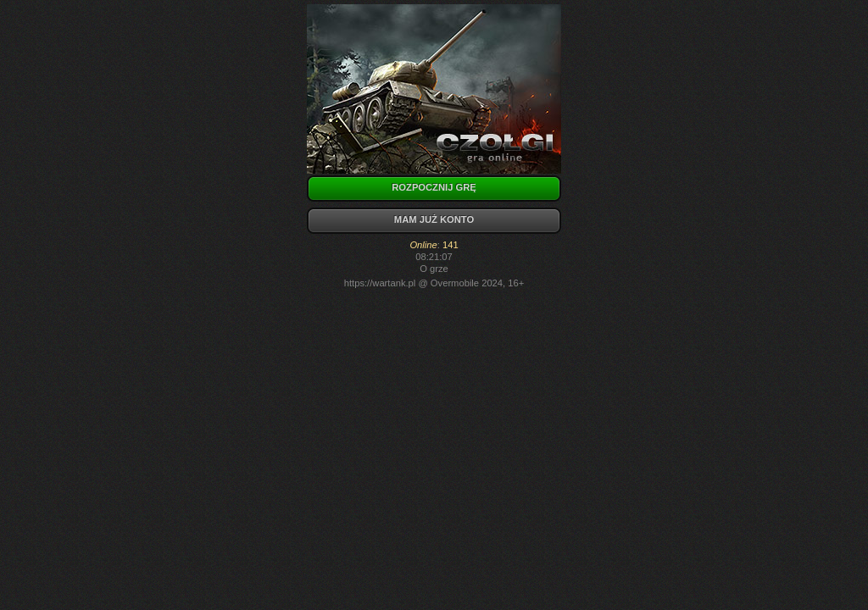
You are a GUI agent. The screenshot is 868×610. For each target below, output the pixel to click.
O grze (434, 269)
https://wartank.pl (380, 283)
